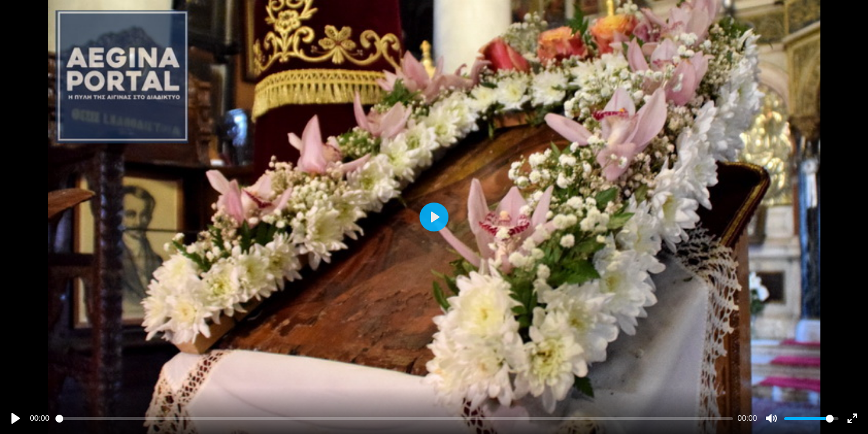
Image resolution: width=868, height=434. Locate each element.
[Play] (16, 418)
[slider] (394, 419)
